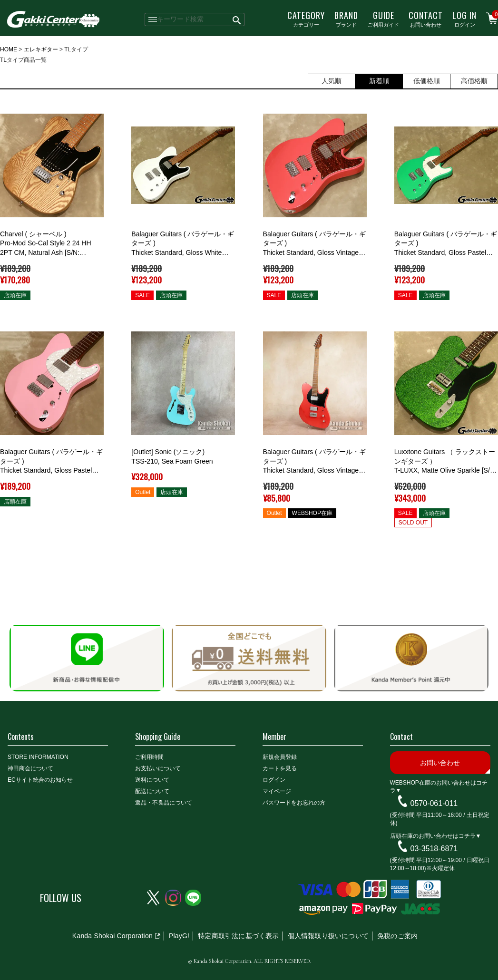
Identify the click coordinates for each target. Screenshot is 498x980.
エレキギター (41, 49)
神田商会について (30, 768)
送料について (152, 780)
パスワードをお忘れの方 (294, 803)
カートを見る (280, 768)
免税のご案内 (397, 936)
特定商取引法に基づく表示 (238, 936)
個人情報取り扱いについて (328, 936)
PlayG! (179, 936)
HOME (9, 49)
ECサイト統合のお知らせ (40, 780)
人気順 (332, 81)
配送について (152, 791)
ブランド (346, 19)
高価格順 (474, 81)
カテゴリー (306, 19)
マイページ (277, 791)
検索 (237, 19)
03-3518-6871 (434, 849)
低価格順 (427, 81)
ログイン (464, 19)
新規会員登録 (280, 757)
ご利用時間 (149, 757)
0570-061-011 (434, 803)
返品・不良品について (164, 803)
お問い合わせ (426, 19)
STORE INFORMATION (38, 757)
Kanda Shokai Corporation (112, 936)
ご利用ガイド (383, 19)
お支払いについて (158, 768)
